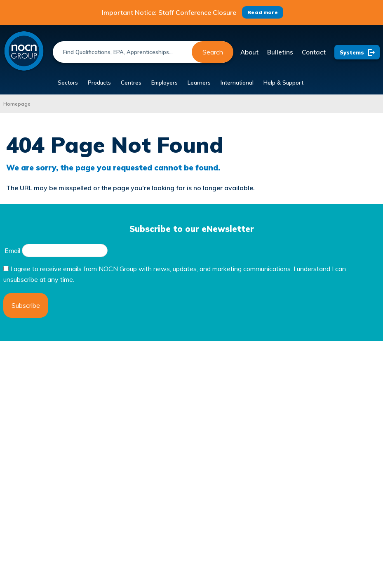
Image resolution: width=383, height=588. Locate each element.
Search (213, 52)
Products (99, 83)
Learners (199, 83)
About (249, 52)
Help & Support (283, 83)
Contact (314, 52)
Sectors (68, 83)
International (237, 83)
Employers (164, 83)
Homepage (17, 104)
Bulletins (280, 52)
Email (12, 250)
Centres (131, 83)
